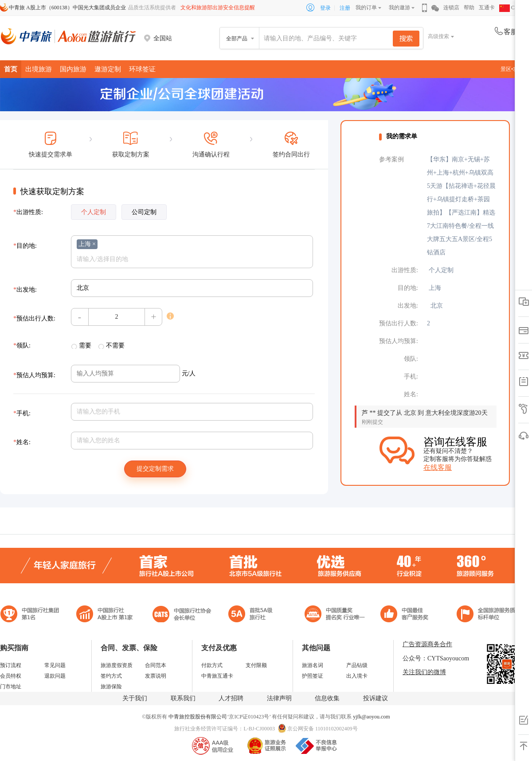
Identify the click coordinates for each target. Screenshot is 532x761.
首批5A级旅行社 (105, 615)
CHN (511, 8)
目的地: (25, 246)
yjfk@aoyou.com (371, 717)
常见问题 (55, 665)
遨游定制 (108, 69)
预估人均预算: (34, 375)
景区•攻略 (514, 69)
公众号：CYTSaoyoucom (436, 658)
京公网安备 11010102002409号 (323, 729)
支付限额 (256, 665)
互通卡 (487, 8)
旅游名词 (313, 665)
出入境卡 (357, 676)
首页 (11, 69)
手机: (22, 413)
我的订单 (366, 8)
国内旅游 (73, 69)
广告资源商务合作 (427, 644)
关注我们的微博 (424, 672)
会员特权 (11, 676)
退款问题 (55, 676)
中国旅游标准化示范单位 (407, 615)
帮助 (469, 8)
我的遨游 (399, 8)
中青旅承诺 (489, 615)
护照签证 (313, 676)
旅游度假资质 (117, 665)
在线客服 (438, 467)
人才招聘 (231, 698)
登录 (325, 8)
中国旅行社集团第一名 (31, 615)
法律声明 (279, 698)
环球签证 (142, 69)
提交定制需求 (155, 469)
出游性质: (28, 212)
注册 (345, 8)
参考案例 (391, 159)
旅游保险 (111, 687)
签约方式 (111, 676)
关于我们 (135, 698)
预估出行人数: (34, 318)
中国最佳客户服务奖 (335, 615)
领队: (22, 345)
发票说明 (156, 676)
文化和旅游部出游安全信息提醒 (218, 8)
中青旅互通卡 (217, 676)
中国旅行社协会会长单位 (182, 615)
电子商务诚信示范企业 (254, 615)
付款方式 (212, 665)
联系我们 (183, 698)
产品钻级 (357, 665)
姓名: (22, 442)
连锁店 (451, 8)
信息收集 (327, 698)
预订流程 (11, 665)
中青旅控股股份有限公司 (198, 717)
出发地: (25, 290)
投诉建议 (376, 698)
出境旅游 (39, 69)
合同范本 (156, 665)
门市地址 (11, 687)
